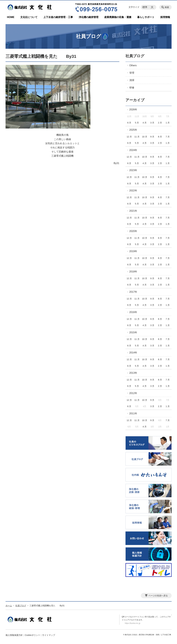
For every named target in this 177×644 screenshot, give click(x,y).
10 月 (145, 137)
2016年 (133, 312)
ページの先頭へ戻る (158, 596)
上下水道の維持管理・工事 (58, 17)
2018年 (133, 272)
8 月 (160, 137)
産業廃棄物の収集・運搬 (118, 17)
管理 (132, 73)
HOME (11, 17)
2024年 (133, 150)
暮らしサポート (146, 17)
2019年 (133, 251)
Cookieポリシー (32, 635)
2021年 (133, 211)
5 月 (137, 123)
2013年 (133, 373)
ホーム (9, 606)
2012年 (133, 393)
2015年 (133, 332)
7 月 (168, 137)
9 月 (152, 137)
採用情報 (165, 17)
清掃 (132, 80)
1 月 (168, 123)
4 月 (145, 123)
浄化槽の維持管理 (89, 17)
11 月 (137, 137)
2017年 (133, 292)
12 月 (129, 137)
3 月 (152, 123)
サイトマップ (49, 635)
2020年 (133, 231)
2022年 (133, 191)
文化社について (29, 17)
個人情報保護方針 (14, 635)
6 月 (129, 123)
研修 (132, 88)
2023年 (133, 170)
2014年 (133, 353)
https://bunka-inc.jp (133, 623)
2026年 (133, 110)
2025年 (133, 130)
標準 (145, 7)
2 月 (160, 123)
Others (133, 65)
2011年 (133, 413)
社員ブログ (135, 56)
